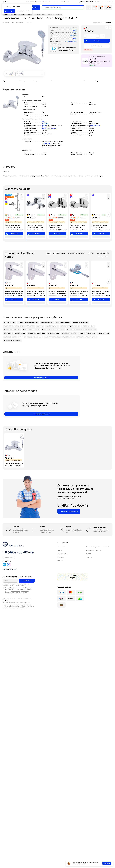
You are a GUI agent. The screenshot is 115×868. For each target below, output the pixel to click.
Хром (75, 38)
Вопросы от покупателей (104, 81)
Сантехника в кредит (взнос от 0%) (97, 547)
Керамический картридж (50, 129)
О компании (30, 2)
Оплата (60, 561)
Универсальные (104, 257)
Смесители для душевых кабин (36, 333)
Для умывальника (59, 253)
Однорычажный (47, 127)
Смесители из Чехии (53, 333)
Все (49, 253)
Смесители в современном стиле (70, 326)
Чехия (75, 32)
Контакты (67, 2)
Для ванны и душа (103, 253)
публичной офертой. (16, 609)
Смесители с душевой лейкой (87, 333)
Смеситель (73, 35)
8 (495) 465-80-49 (87, 2)
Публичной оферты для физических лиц (16, 593)
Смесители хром (68, 337)
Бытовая (45, 125)
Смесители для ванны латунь (12, 330)
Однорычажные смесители (81, 323)
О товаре (23, 81)
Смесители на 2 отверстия (69, 333)
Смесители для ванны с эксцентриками (14, 333)
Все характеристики (56, 44)
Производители (63, 554)
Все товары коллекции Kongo (67, 47)
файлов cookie (82, 864)
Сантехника (31, 326)
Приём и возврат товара (94, 550)
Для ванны (45, 123)
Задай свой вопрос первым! (41, 414)
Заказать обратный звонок (69, 511)
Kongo (75, 31)
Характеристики (8, 81)
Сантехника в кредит (49, 2)
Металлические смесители (63, 323)
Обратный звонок (107, 2)
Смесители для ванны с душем (31, 330)
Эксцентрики (46, 143)
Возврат (60, 2)
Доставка (38, 2)
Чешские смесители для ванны (12, 341)
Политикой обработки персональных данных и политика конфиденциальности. (17, 606)
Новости (88, 554)
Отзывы (86, 81)
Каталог (60, 550)
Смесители (40, 326)
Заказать (92, 41)
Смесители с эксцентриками (53, 337)
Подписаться (27, 581)
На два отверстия (95, 125)
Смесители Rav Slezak (52, 326)
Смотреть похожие (39, 81)
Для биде (91, 253)
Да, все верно (9, 11)
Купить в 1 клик (97, 46)
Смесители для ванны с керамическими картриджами (82, 330)
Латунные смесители (47, 323)
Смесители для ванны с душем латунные (53, 330)
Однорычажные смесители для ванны (14, 326)
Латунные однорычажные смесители (28, 323)
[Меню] (34, 8)
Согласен (107, 863)
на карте (74, 577)
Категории (74, 81)
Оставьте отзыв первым (41, 378)
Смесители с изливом (10, 337)
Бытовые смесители (9, 323)
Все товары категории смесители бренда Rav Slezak (67, 50)
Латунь (44, 122)
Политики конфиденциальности (20, 591)
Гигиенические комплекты (76, 253)
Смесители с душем (104, 333)
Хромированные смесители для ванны (86, 337)
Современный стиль (71, 41)
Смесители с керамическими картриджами (30, 337)
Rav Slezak (73, 29)
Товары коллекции (58, 81)
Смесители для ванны (88, 326)
